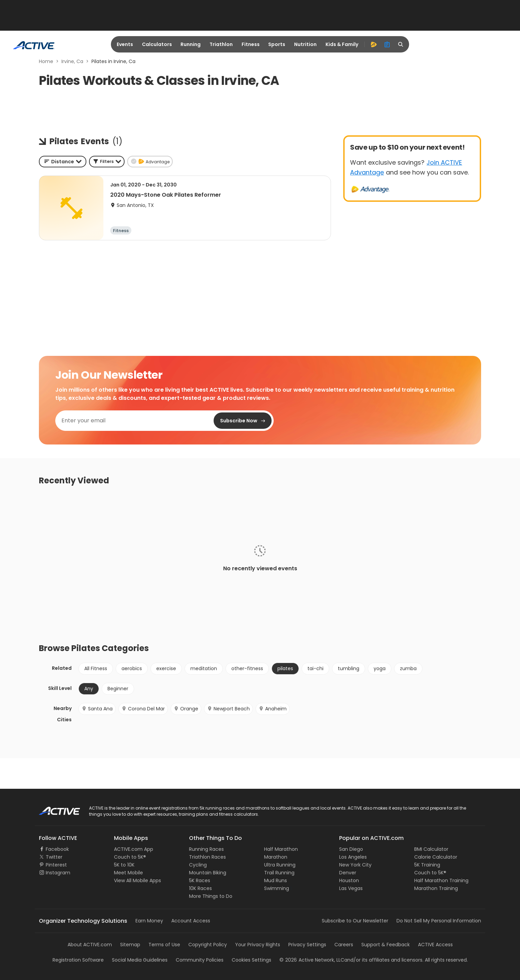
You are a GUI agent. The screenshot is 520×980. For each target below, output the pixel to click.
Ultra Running (280, 865)
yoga (380, 668)
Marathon (276, 857)
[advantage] (374, 44)
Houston (349, 880)
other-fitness (247, 668)
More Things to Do (211, 896)
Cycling (198, 865)
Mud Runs (276, 880)
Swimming (277, 888)
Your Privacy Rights (258, 945)
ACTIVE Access (435, 945)
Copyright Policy (208, 945)
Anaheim (273, 709)
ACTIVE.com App (134, 849)
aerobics (132, 668)
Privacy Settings (307, 945)
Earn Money (149, 921)
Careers (344, 945)
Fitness (251, 44)
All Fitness (96, 668)
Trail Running (279, 873)
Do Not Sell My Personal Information (439, 921)
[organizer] (387, 44)
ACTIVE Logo (53, 809)
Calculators (157, 44)
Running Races (206, 849)
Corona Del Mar (143, 709)
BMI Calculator (431, 849)
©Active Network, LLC (312, 960)
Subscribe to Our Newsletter (355, 921)
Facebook (57, 849)
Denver (348, 873)
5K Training (427, 865)
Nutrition (305, 44)
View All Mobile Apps (138, 880)
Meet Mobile (128, 873)
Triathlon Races (207, 857)
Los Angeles (353, 857)
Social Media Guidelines (140, 960)
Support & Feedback (386, 945)
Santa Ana (97, 709)
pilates (285, 668)
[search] (401, 44)
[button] (107, 162)
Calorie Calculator (436, 857)
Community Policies (200, 960)
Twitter (54, 857)
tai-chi (315, 668)
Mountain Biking (208, 873)
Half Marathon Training (441, 880)
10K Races (200, 888)
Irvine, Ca (72, 61)
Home (46, 61)
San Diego (351, 849)
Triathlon (221, 44)
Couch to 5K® (130, 857)
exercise (166, 668)
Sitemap (130, 945)
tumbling (349, 668)
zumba (408, 668)
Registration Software (78, 960)
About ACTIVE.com (90, 945)
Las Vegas (351, 888)
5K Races (200, 880)
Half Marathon (281, 849)
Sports (277, 44)
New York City (355, 865)
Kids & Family (342, 44)
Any (89, 689)
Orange (186, 709)
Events (125, 44)
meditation (204, 668)
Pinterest (56, 865)
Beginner (118, 689)
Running (191, 44)
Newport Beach (228, 709)
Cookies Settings (251, 960)
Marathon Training (436, 888)
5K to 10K (124, 865)
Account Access (191, 921)
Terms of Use (164, 945)
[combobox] (63, 162)
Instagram (58, 873)
